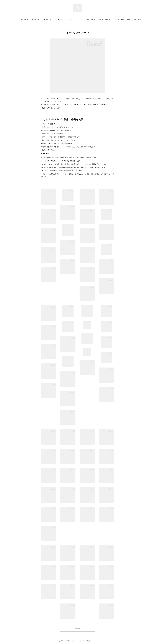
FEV (129, 19)
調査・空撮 (120, 19)
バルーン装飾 (91, 19)
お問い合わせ (138, 19)
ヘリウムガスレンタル (106, 19)
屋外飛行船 (24, 19)
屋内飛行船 (35, 19)
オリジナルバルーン (76, 19)
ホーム (15, 19)
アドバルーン (47, 19)
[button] (15, 19)
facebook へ (78, 629)
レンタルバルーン (60, 19)
